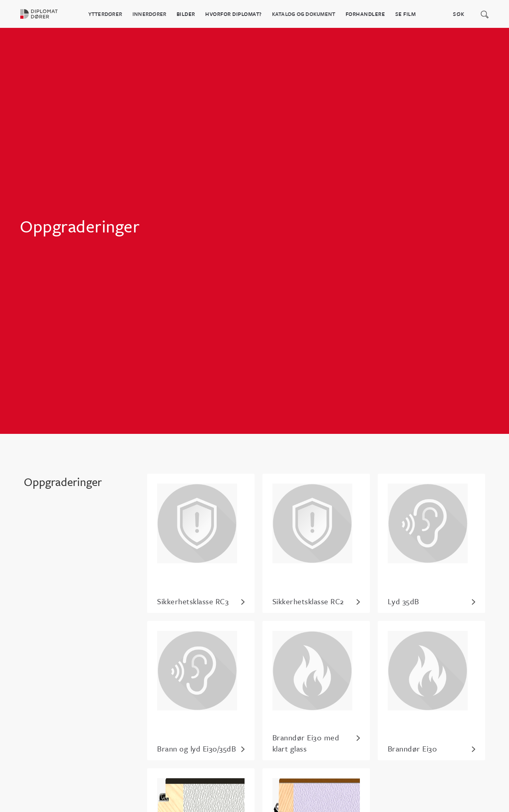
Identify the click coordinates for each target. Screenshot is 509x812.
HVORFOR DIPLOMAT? (233, 14)
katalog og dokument (304, 14)
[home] (44, 14)
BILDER (186, 14)
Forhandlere (365, 14)
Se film (406, 14)
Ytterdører (105, 14)
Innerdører (150, 14)
